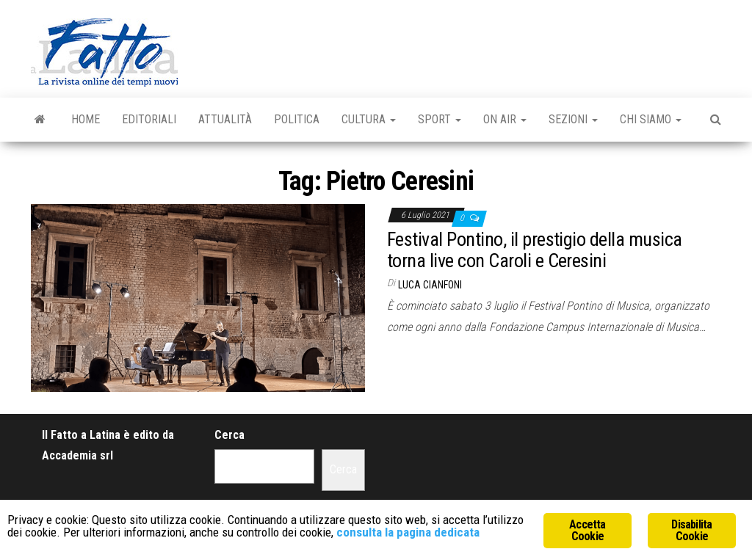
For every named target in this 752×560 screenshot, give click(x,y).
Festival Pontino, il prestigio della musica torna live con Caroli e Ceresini (535, 250)
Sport (440, 119)
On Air (505, 119)
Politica (297, 119)
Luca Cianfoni (430, 285)
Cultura (369, 119)
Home (86, 119)
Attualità (225, 119)
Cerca (229, 435)
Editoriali (149, 119)
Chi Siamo (651, 119)
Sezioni (573, 119)
